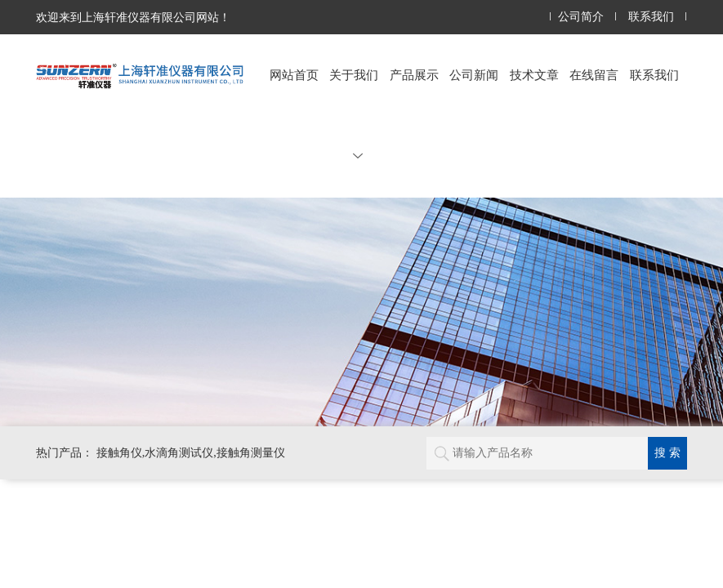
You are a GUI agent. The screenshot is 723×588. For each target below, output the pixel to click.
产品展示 (414, 75)
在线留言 (594, 75)
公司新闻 (474, 75)
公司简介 (581, 17)
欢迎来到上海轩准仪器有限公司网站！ (133, 17)
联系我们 (651, 17)
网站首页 (294, 75)
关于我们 (354, 114)
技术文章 (534, 75)
